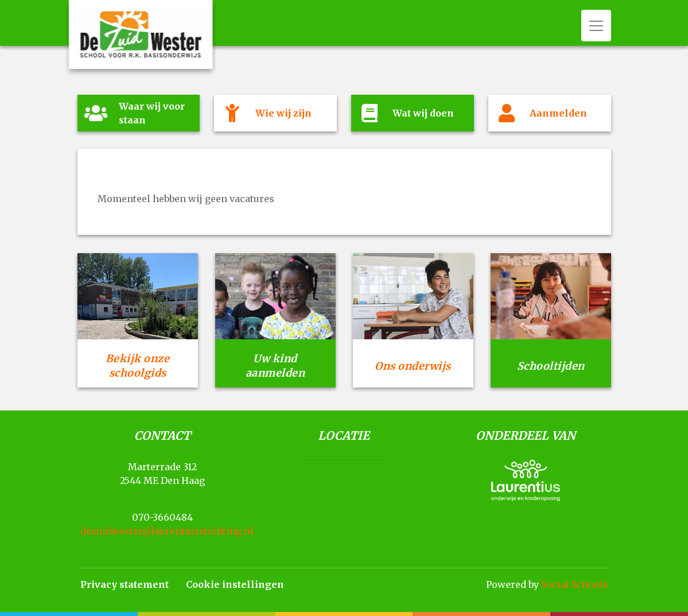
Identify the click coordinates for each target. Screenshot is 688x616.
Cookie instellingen (235, 584)
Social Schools (575, 584)
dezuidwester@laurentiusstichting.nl (167, 531)
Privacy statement (125, 584)
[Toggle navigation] (596, 26)
